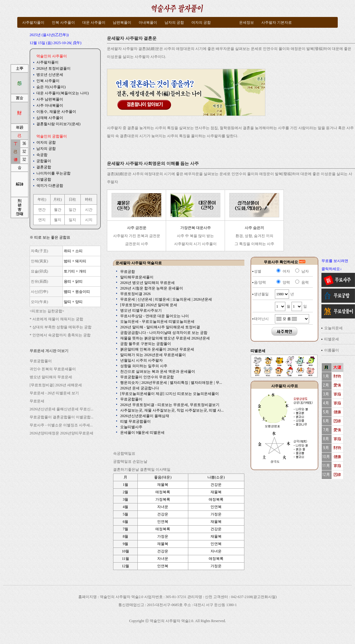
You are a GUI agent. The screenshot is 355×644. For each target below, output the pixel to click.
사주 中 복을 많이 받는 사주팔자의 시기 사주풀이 (195, 236)
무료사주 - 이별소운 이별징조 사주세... (61, 425)
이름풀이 (332, 350)
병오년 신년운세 (50, 75)
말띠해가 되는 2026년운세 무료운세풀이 (153, 355)
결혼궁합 (44, 167)
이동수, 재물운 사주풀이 (56, 112)
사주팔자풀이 (47, 62)
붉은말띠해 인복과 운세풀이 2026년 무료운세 (157, 349)
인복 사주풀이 (48, 81)
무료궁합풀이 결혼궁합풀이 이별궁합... (61, 417)
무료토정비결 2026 (135, 294)
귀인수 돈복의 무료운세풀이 (53, 369)
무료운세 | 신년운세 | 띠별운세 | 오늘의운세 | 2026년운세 (166, 299)
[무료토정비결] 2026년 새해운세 (56, 385)
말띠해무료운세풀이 (137, 277)
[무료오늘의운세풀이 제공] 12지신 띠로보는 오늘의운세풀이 (169, 394)
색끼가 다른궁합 (50, 186)
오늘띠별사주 (131, 427)
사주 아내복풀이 (50, 105)
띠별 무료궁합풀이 (135, 421)
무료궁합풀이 (41, 361)
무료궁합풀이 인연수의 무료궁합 (147, 377)
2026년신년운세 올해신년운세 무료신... (61, 409)
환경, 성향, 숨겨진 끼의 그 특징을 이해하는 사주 (254, 236)
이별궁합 (44, 179)
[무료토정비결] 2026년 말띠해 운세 (149, 305)
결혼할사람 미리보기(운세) (58, 124)
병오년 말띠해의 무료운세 (51, 377)
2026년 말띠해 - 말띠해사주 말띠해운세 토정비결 (160, 327)
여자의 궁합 (46, 142)
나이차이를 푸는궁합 (53, 173)
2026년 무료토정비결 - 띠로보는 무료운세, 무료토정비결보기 (170, 405)
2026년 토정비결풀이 (53, 68)
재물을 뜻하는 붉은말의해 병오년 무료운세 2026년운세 (165, 338)
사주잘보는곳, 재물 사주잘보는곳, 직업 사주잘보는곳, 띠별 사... (172, 410)
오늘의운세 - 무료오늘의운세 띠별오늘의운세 (157, 322)
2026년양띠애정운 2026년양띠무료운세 (61, 433)
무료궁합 (128, 272)
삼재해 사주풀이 (50, 118)
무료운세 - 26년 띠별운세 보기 (54, 393)
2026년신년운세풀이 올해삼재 (145, 416)
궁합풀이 (44, 161)
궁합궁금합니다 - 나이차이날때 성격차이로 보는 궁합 (164, 333)
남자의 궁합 (46, 149)
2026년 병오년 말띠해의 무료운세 (147, 283)
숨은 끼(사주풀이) (51, 87)
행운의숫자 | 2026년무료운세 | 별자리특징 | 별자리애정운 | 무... (171, 383)
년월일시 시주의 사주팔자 (141, 360)
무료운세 (37, 401)
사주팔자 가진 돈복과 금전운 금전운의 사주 (137, 236)
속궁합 (42, 155)
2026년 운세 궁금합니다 (140, 388)
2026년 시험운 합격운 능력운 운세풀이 (152, 288)
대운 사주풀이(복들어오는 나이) (63, 93)
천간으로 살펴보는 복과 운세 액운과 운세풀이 (158, 371)
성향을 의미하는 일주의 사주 (144, 366)
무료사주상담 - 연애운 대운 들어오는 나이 (155, 316)
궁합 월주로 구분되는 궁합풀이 (146, 344)
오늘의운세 (333, 328)
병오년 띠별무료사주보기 (141, 310)
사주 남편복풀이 (50, 99)
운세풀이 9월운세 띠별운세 (142, 433)
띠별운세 (332, 339)
